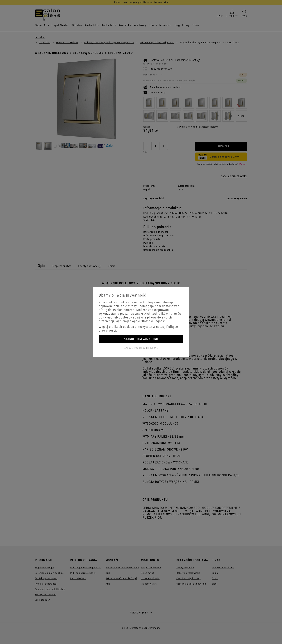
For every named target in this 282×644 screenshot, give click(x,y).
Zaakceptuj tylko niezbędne (141, 348)
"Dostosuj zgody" (153, 321)
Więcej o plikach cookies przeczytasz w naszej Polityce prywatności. (138, 329)
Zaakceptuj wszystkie (141, 339)
